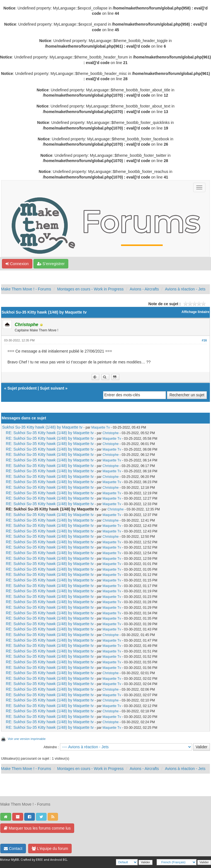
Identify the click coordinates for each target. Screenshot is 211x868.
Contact (13, 849)
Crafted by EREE (32, 860)
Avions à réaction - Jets (185, 289)
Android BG (59, 860)
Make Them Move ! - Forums (26, 289)
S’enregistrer (51, 264)
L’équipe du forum (50, 849)
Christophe (111, 433)
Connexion (17, 264)
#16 (204, 340)
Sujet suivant (52, 388)
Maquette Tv (101, 427)
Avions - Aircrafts (144, 289)
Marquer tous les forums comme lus (37, 828)
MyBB (15, 860)
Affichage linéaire (195, 312)
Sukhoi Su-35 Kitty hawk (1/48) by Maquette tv (42, 427)
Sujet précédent (22, 388)
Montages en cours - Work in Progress (90, 289)
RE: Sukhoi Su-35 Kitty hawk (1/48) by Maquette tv (50, 433)
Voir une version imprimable (27, 739)
